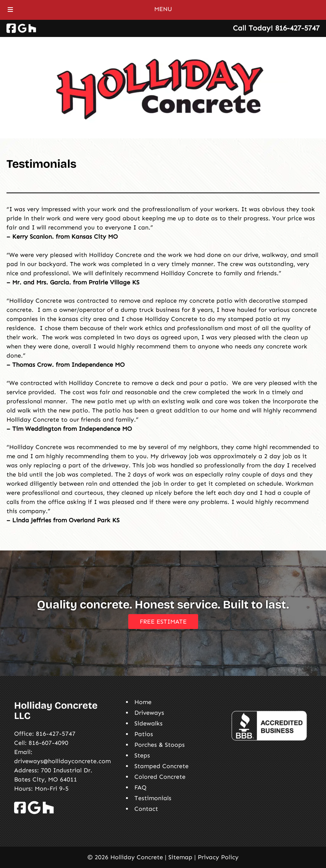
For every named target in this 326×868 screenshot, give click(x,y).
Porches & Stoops (160, 745)
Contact (146, 809)
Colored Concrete (160, 777)
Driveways (149, 713)
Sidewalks (148, 723)
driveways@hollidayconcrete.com (62, 761)
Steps (142, 755)
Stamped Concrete (161, 766)
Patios (144, 734)
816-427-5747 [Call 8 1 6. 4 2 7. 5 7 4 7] (56, 734)
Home (143, 702)
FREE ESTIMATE (163, 622)
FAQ (140, 787)
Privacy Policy (218, 857)
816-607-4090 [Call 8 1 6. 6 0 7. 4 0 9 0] (48, 743)
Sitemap (180, 857)
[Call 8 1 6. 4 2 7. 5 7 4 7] (297, 28)
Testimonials (153, 798)
